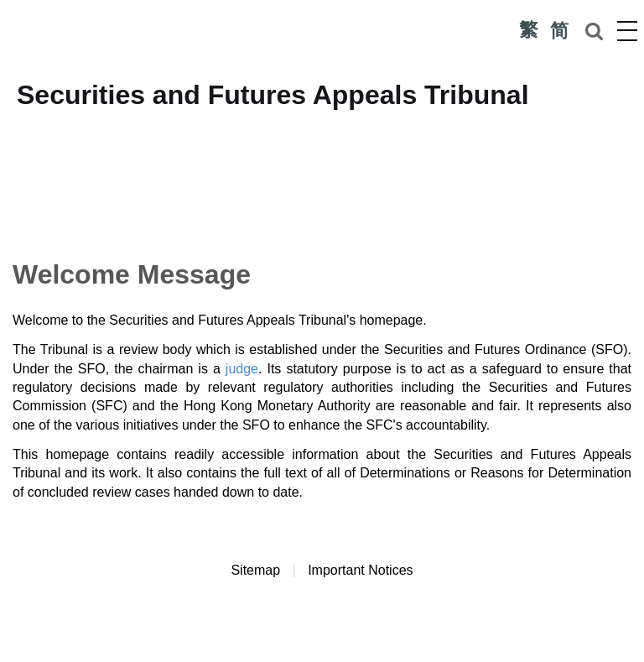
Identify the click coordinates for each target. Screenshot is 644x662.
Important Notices (360, 570)
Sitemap (255, 570)
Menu (627, 30)
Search (594, 31)
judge (242, 369)
